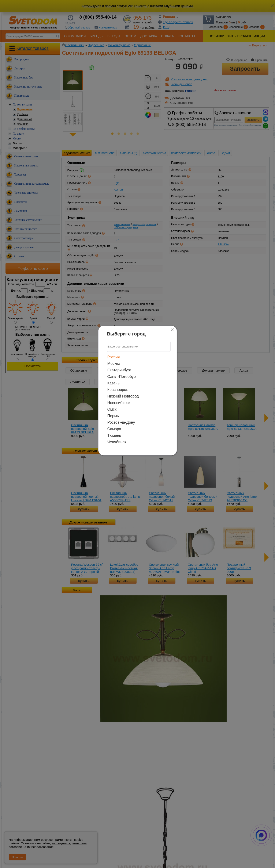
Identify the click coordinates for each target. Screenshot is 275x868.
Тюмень (114, 435)
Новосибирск (119, 403)
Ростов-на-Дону (121, 422)
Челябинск (117, 442)
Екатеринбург (119, 370)
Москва (114, 364)
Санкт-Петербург (122, 377)
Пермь (113, 416)
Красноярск (118, 390)
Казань (114, 383)
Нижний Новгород (123, 396)
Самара (114, 429)
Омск (112, 409)
